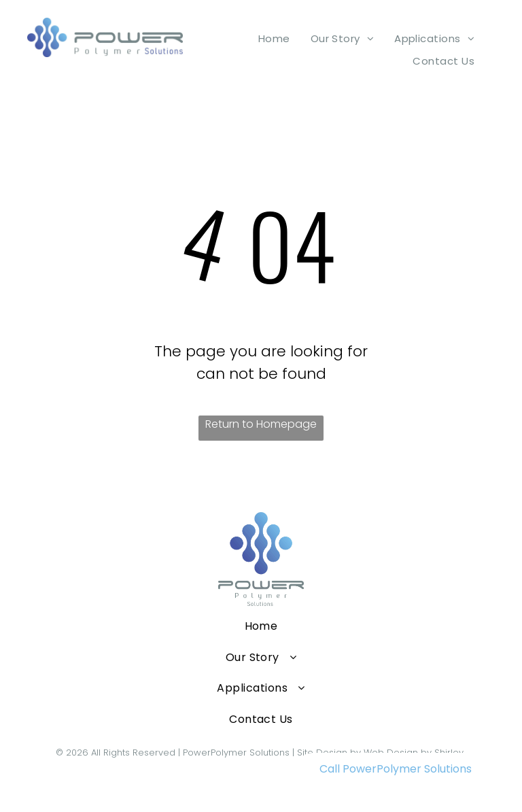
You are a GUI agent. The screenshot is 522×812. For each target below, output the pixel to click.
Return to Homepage (261, 424)
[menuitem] (274, 38)
